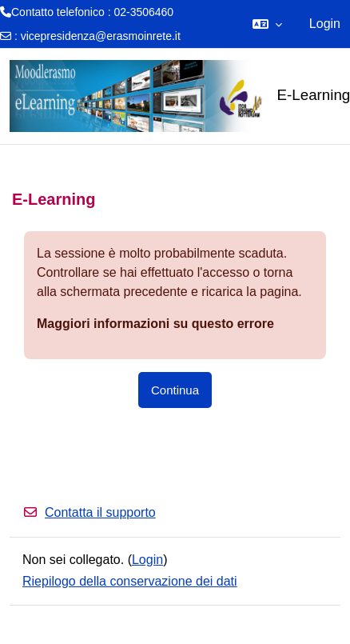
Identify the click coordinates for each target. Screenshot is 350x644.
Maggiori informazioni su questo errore (155, 324)
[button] (267, 24)
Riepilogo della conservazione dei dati (130, 581)
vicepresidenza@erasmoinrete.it (101, 36)
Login (325, 24)
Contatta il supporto (89, 512)
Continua (175, 390)
